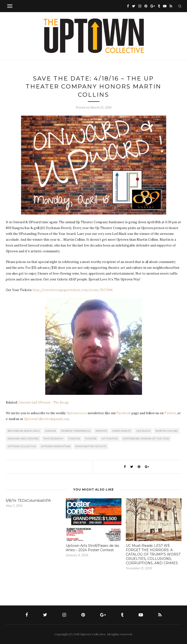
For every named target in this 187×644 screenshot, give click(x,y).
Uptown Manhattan (56, 446)
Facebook (124, 413)
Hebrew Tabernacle (76, 431)
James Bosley (122, 431)
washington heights (91, 446)
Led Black (143, 431)
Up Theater (110, 439)
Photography (53, 439)
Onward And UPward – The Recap (44, 402)
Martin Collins (167, 431)
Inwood (101, 431)
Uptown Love (77, 413)
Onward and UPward (23, 439)
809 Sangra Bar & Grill (24, 431)
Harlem (51, 431)
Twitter (170, 413)
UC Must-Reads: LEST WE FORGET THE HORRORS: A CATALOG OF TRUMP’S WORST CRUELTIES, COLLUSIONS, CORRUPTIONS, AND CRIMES (153, 554)
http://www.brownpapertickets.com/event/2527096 (73, 290)
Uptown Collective (22, 446)
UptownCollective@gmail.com (46, 419)
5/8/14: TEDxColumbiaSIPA (28, 501)
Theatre (91, 439)
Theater (74, 439)
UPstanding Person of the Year (146, 439)
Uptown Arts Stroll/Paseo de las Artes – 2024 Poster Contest (92, 548)
